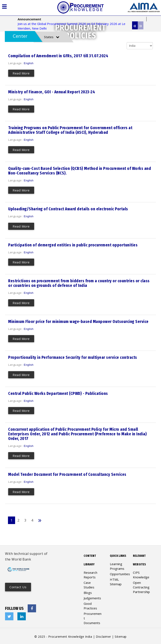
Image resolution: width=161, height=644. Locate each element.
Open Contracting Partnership (141, 586)
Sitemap (121, 635)
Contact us (18, 586)
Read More (21, 73)
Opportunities (120, 573)
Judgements (92, 597)
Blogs (88, 591)
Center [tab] (20, 36)
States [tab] (52, 37)
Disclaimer (103, 635)
